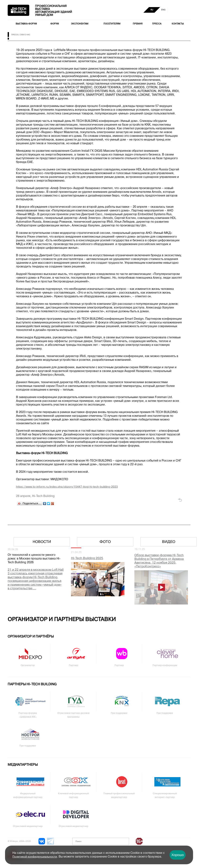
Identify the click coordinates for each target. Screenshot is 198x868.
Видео (169, 542)
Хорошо (177, 855)
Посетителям (112, 24)
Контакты (178, 24)
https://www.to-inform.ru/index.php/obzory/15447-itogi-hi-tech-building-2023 (67, 487)
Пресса (157, 24)
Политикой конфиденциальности (35, 857)
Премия (138, 24)
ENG (163, 10)
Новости (42, 542)
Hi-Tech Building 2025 (87, 558)
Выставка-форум (26, 24)
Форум (55, 24)
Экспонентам (80, 24)
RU (152, 10)
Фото (105, 542)
